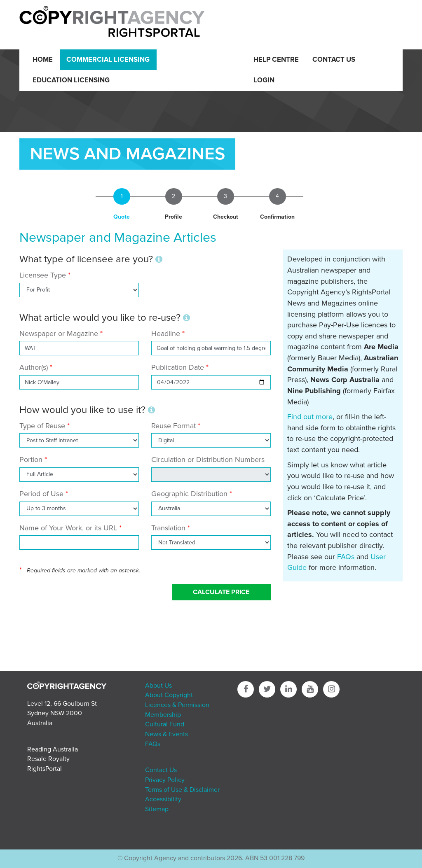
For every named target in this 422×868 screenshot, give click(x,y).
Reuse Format (173, 426)
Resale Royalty (48, 759)
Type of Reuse (42, 426)
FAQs (346, 557)
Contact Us (334, 60)
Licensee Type (44, 275)
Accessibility (163, 799)
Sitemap (157, 809)
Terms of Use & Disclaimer (182, 790)
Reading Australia (53, 749)
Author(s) (34, 367)
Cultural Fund (165, 724)
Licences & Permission (177, 705)
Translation (168, 528)
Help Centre (276, 60)
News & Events (166, 734)
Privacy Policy (165, 780)
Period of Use (41, 494)
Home (43, 60)
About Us (158, 686)
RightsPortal (45, 769)
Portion (31, 460)
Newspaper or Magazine (59, 334)
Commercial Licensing (108, 60)
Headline (166, 334)
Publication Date (178, 367)
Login (264, 80)
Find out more (310, 417)
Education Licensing (71, 80)
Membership (163, 715)
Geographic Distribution (189, 494)
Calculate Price (221, 592)
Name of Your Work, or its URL (68, 528)
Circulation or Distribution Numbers (208, 460)
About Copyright (169, 695)
